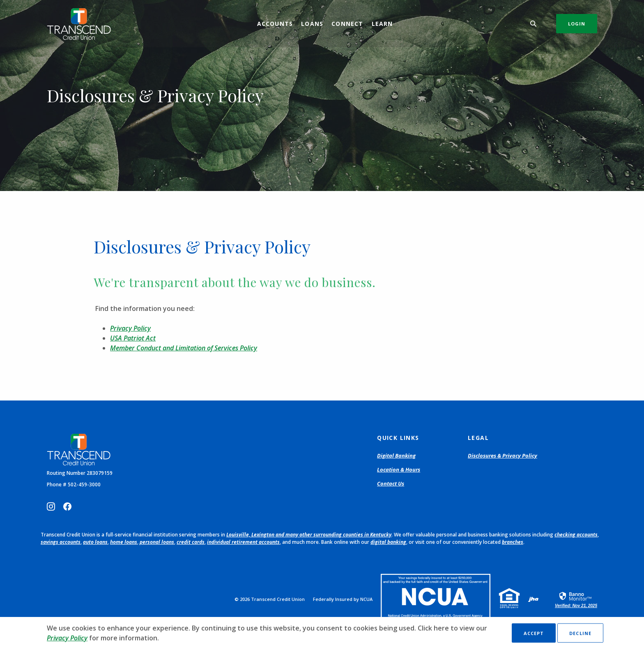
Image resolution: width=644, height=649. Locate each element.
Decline (580, 633)
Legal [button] (478, 438)
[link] (576, 599)
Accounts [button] (275, 24)
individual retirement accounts (243, 542)
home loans (124, 542)
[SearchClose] (534, 24)
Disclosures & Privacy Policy (503, 456)
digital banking (388, 542)
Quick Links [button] (398, 438)
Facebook (67, 506)
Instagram (51, 506)
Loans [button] (312, 24)
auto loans (95, 542)
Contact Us (391, 483)
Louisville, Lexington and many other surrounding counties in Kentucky (309, 535)
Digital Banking (396, 456)
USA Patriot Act (133, 338)
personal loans (157, 542)
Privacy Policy (130, 328)
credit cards (191, 542)
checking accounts (576, 535)
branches (513, 542)
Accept (534, 633)
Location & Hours (399, 469)
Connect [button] (347, 24)
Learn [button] (382, 24)
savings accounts (61, 542)
